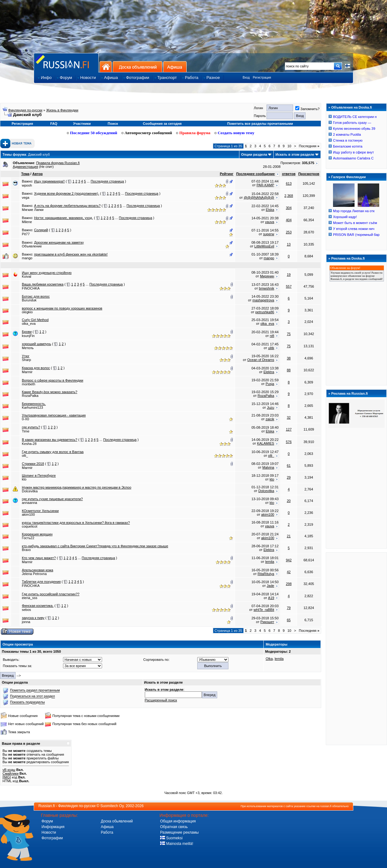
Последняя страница (107, 181)
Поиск (113, 124)
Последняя (309, 146)
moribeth (29, 384)
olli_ (25, 456)
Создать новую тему (234, 133)
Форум (47, 821)
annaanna (29, 503)
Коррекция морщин (37, 534)
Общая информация (178, 821)
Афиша (175, 67)
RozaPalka (30, 396)
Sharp (26, 360)
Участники (82, 124)
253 (289, 232)
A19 (271, 598)
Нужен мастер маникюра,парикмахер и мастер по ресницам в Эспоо (77, 487)
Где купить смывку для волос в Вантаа (53, 452)
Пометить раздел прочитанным (35, 690)
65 (289, 620)
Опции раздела (254, 154)
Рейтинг (226, 174)
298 (289, 584)
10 (289, 146)
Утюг (26, 356)
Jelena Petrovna (34, 574)
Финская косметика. (38, 606)
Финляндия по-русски (25, 110)
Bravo (26, 550)
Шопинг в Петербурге (39, 475)
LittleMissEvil (264, 246)
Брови (27, 332)
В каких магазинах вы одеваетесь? (50, 440)
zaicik (270, 419)
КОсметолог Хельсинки (40, 511)
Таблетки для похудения (41, 582)
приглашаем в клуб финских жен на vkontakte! (71, 254)
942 (289, 560)
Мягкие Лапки (33, 210)
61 (289, 466)
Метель (28, 348)
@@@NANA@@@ (259, 197)
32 (289, 417)
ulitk (271, 348)
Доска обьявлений (117, 821)
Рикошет (267, 622)
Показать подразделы (27, 702)
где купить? (31, 427)
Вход (246, 78)
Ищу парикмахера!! (49, 181)
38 (289, 358)
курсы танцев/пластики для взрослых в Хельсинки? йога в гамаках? (76, 523)
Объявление (32, 246)
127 (289, 429)
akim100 (28, 514)
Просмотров (309, 174)
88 (289, 370)
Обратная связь (174, 827)
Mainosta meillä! (177, 844)
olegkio (27, 312)
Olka (269, 659)
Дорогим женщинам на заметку (59, 242)
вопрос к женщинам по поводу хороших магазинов (62, 308)
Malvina (268, 467)
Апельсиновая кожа (37, 570)
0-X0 (25, 419)
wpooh (27, 185)
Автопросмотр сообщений (147, 133)
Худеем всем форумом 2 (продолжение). (66, 193)
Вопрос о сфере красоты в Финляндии (53, 380)
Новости (49, 832)
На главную (106, 67)
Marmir (27, 372)
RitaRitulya (266, 574)
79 (289, 608)
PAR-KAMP (265, 185)
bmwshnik (267, 288)
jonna (26, 622)
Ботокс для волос (36, 296)
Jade (271, 586)
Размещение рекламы (179, 832)
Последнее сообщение (256, 174)
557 (289, 286)
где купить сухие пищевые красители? (52, 499)
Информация (53, 827)
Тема (25, 174)
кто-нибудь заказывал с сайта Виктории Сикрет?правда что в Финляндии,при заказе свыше (95, 546)
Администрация (25, 167)
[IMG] (7, 777)
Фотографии (52, 838)
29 (289, 477)
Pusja (270, 384)
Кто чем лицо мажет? (39, 558)
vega (26, 197)
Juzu (270, 407)
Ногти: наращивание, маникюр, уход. (64, 218)
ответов (289, 174)
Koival (27, 276)
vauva (269, 222)
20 (289, 501)
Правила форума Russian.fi (58, 163)
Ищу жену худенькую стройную (47, 273)
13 (289, 244)
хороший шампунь (37, 344)
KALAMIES (265, 443)
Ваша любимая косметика (43, 284)
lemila (270, 562)
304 (289, 208)
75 (289, 334)
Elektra (269, 372)
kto (24, 479)
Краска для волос (36, 368)
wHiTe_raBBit (264, 610)
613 (289, 183)
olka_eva (29, 324)
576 (289, 442)
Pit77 (26, 234)
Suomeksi (171, 838)
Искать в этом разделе (295, 154)
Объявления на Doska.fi (352, 107)
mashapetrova (263, 300)
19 (289, 275)
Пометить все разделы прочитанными (260, 124)
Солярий (41, 230)
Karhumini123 (32, 407)
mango (27, 258)
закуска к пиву (33, 618)
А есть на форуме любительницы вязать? (67, 206)
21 (289, 536)
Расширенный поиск (161, 700)
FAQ (54, 124)
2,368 (289, 196)
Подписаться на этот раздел (32, 696)
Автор (37, 174)
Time (26, 431)
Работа (107, 832)
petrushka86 (265, 312)
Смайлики (10, 773)
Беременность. (34, 404)
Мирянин (267, 276)
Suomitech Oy (112, 806)
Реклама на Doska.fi (348, 258)
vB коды (9, 770)
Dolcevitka (30, 491)
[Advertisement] (356, 648)
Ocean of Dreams (261, 360)
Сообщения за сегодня (162, 124)
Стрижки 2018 (33, 464)
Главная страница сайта (66, 63)
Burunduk (29, 300)
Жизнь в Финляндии (62, 110)
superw (269, 234)
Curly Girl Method (35, 320)
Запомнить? (307, 109)
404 (289, 220)
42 (289, 572)
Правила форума (193, 133)
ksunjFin (28, 336)
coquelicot (30, 526)
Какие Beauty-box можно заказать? (50, 392)
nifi (272, 336)
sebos (26, 610)
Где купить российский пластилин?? (51, 594)
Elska (270, 210)
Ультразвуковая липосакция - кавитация (54, 415)
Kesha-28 (29, 444)
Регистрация (262, 78)
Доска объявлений (137, 67)
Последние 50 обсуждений (92, 133)
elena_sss (30, 598)
